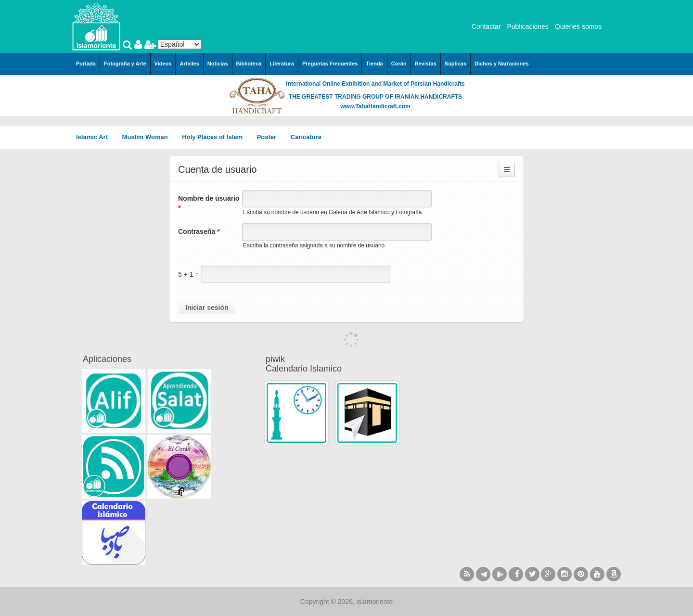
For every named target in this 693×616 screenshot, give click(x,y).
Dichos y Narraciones (502, 64)
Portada (86, 64)
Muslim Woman (148, 137)
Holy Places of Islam (215, 137)
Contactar (486, 26)
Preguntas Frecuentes (330, 64)
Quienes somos (578, 26)
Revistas (426, 64)
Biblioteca (249, 64)
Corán (399, 64)
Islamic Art (95, 137)
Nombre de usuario (209, 203)
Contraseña (199, 231)
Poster (270, 137)
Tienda (374, 64)
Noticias (218, 64)
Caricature (306, 137)
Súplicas (456, 64)
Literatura (282, 64)
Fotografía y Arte (125, 64)
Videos (163, 64)
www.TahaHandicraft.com (375, 106)
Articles (189, 64)
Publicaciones (527, 26)
